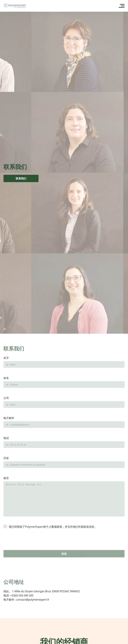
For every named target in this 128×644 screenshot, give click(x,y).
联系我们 (21, 178)
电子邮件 (9, 418)
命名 (6, 378)
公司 (6, 398)
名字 (6, 358)
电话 (6, 438)
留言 (6, 478)
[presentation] (29, 544)
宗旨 (6, 458)
